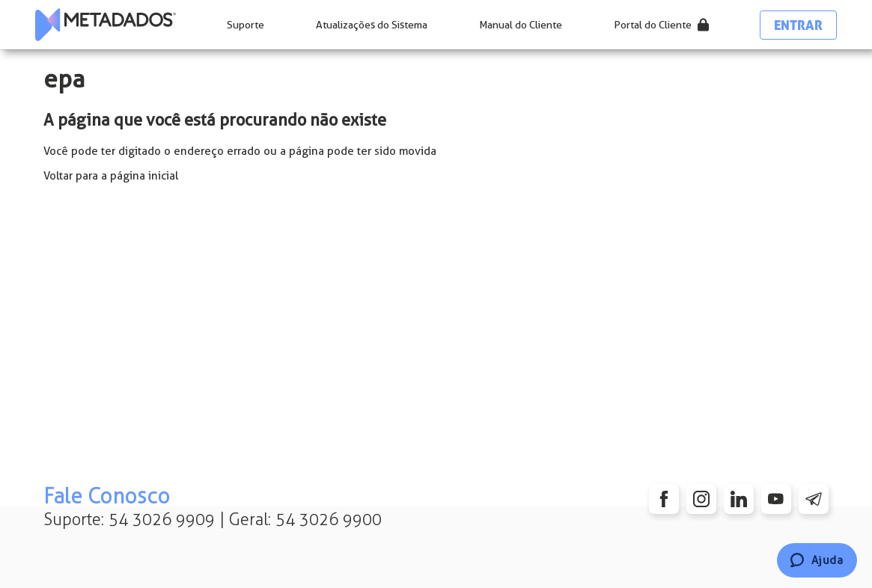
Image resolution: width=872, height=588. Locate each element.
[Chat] (817, 560)
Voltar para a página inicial (111, 176)
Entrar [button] (798, 25)
